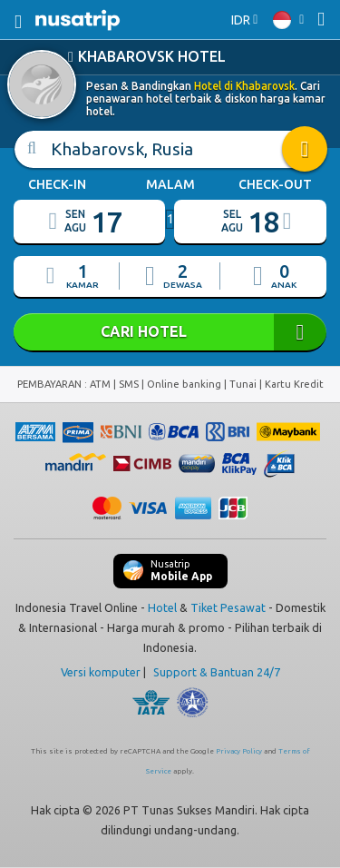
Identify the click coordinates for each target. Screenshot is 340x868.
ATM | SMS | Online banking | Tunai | (177, 384)
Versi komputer (101, 672)
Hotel (162, 607)
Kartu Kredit (294, 384)
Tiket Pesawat (228, 607)
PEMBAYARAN (51, 384)
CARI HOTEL (170, 332)
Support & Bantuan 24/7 (217, 672)
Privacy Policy (239, 751)
